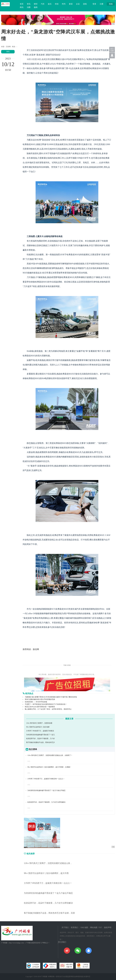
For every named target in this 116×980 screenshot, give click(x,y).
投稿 (111, 4)
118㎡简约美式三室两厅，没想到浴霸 (39, 723)
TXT (100, 927)
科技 (57, 4)
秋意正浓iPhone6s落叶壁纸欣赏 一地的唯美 (40, 707)
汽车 (43, 4)
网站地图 (94, 927)
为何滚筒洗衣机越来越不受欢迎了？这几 (40, 735)
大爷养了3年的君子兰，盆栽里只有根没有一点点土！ (46, 779)
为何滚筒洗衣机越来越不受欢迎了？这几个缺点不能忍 (46, 790)
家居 (71, 4)
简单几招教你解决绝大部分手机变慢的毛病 (40, 699)
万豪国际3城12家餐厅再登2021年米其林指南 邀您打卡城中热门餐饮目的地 (51, 697)
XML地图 (84, 927)
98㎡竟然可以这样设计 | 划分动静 (38, 727)
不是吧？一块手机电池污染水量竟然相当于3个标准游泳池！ (46, 704)
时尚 (64, 4)
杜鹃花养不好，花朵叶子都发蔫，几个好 (40, 739)
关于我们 (65, 927)
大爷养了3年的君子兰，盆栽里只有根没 (40, 731)
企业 (78, 4)
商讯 (22, 7)
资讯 (29, 4)
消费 (29, 7)
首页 (22, 4)
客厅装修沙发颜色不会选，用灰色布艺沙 (40, 742)
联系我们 (75, 927)
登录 (94, 4)
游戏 (85, 4)
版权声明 (108, 927)
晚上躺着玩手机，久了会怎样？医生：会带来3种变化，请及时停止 (48, 709)
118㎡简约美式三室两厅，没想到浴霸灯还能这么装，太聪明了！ (50, 755)
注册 (101, 4)
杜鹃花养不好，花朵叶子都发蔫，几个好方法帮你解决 (46, 802)
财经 (36, 4)
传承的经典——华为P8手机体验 (36, 702)
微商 (36, 7)
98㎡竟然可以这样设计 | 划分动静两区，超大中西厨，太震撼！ (49, 767)
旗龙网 (36, 649)
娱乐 (50, 4)
